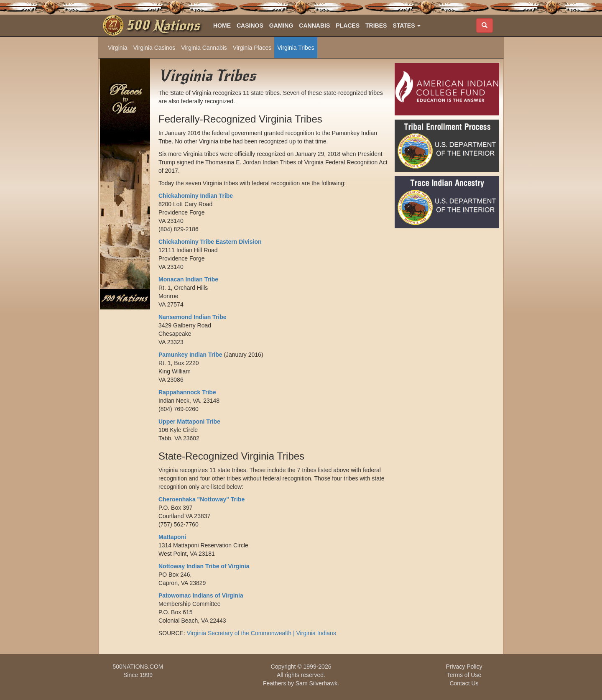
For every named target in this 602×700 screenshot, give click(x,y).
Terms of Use (464, 675)
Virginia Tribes (296, 48)
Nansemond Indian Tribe (193, 317)
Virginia (117, 48)
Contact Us (464, 683)
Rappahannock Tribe (187, 392)
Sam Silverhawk (316, 683)
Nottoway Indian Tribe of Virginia (204, 566)
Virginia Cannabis (204, 48)
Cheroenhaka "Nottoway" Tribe (202, 499)
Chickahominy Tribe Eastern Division (210, 242)
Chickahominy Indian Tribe (196, 196)
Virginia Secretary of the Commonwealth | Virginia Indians (261, 633)
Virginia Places (252, 48)
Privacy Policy (464, 667)
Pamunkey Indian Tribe (190, 355)
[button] (407, 26)
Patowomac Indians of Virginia (201, 595)
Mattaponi (172, 537)
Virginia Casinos (154, 48)
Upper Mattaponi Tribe (189, 422)
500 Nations (163, 26)
